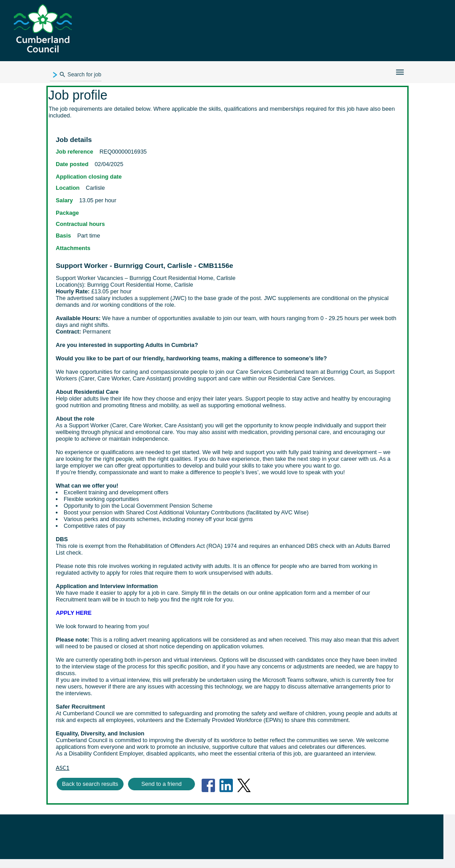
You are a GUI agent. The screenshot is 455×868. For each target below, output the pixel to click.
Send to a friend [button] (161, 784)
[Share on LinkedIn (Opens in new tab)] (226, 785)
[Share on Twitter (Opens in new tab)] (244, 785)
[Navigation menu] (400, 72)
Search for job (80, 75)
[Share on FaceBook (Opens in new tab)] (208, 785)
